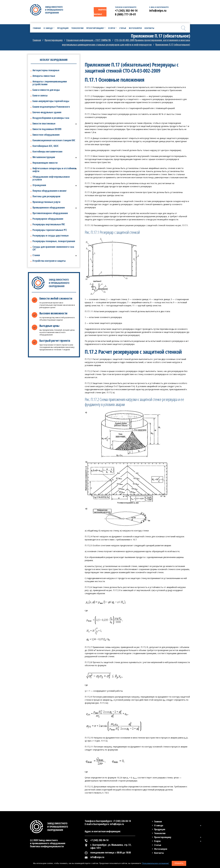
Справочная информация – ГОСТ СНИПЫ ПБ (89, 40)
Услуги (157, 841)
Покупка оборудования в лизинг (50, 191)
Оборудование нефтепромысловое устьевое (51, 178)
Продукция (160, 829)
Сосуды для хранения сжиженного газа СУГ (53, 248)
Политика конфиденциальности (47, 846)
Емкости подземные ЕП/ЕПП (47, 129)
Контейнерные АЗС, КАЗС (46, 146)
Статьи (158, 845)
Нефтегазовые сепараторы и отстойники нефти (54, 170)
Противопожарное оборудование (50, 213)
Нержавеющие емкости (45, 163)
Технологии (160, 833)
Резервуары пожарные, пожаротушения (54, 241)
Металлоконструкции (44, 157)
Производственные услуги (46, 202)
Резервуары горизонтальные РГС (50, 230)
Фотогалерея (161, 849)
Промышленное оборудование (49, 208)
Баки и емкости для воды (46, 90)
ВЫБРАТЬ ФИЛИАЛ (100, 12)
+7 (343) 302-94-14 (126, 10)
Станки (36, 255)
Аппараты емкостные (44, 76)
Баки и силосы (40, 95)
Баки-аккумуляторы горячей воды (51, 101)
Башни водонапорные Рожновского (51, 107)
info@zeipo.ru (158, 10)
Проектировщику (54, 40)
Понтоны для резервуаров (46, 196)
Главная (37, 40)
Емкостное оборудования (46, 135)
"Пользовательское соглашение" (155, 863)
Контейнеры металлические (47, 152)
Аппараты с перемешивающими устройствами (50, 83)
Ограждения (39, 185)
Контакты (159, 853)
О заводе (159, 825)
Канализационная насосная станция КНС (54, 140)
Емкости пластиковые (44, 123)
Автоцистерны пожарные (46, 70)
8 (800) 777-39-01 (125, 14)
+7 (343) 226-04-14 (122, 821)
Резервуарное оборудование (48, 219)
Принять (179, 863)
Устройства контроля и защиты (49, 261)
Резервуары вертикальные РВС (49, 224)
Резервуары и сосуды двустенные (51, 236)
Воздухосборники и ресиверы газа (51, 118)
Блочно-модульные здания (47, 112)
